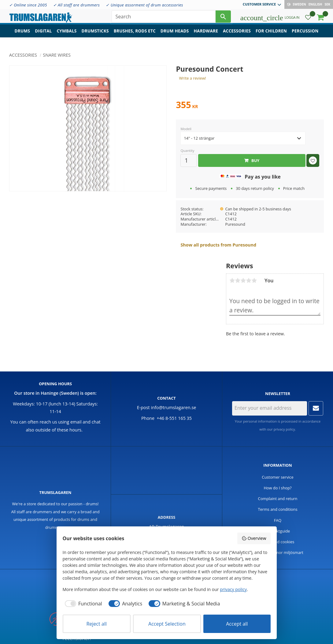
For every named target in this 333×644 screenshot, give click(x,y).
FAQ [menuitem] (278, 520)
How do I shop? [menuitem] (277, 488)
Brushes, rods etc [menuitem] (135, 35)
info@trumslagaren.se (174, 407)
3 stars (243, 281)
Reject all (96, 624)
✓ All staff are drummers (77, 5)
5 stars (254, 281)
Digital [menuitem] (43, 35)
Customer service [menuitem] (259, 4)
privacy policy (284, 429)
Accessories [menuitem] (237, 35)
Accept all (237, 624)
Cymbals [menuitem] (67, 35)
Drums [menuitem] (22, 35)
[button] (308, 20)
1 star (232, 281)
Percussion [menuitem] (305, 35)
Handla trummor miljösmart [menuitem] (278, 552)
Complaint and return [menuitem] (278, 499)
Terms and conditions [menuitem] (277, 509)
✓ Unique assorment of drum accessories (144, 5)
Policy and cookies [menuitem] (278, 542)
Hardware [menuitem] (206, 35)
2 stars (238, 281)
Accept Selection (167, 624)
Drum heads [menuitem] (175, 35)
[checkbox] (82, 604)
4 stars (249, 281)
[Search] (223, 18)
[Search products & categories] (164, 18)
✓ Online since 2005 (28, 5)
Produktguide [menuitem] (278, 531)
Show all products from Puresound (218, 245)
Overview (254, 538)
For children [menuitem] (271, 35)
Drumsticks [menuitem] (95, 35)
